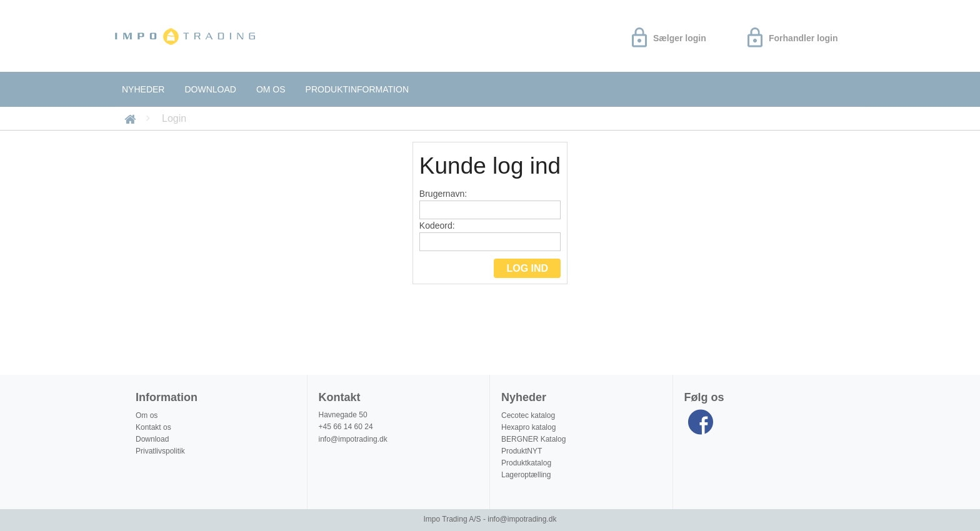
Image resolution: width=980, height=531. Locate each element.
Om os (271, 89)
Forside (132, 118)
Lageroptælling (526, 475)
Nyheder (143, 89)
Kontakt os (153, 427)
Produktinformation (357, 89)
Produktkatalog (526, 463)
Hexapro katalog (528, 427)
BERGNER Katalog (533, 439)
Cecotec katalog (528, 415)
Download (210, 89)
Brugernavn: (490, 204)
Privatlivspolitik (160, 451)
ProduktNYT (522, 451)
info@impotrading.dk (353, 439)
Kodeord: (490, 236)
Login (174, 118)
